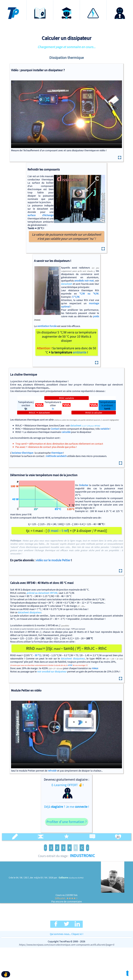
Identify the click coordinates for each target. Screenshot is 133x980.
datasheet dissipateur (30, 612)
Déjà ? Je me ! (67, 807)
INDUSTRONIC (82, 856)
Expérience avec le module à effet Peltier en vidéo (66, 732)
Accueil (13, 2)
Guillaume (63, 878)
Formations (40, 2)
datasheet (67, 284)
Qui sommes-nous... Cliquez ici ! (67, 934)
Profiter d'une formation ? (66, 822)
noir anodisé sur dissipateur (52, 671)
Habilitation (93, 2)
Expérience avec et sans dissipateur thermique (66, 112)
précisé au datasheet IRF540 (42, 593)
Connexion (120, 2)
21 (118, 837)
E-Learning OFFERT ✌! (68, 791)
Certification (66, 2)
